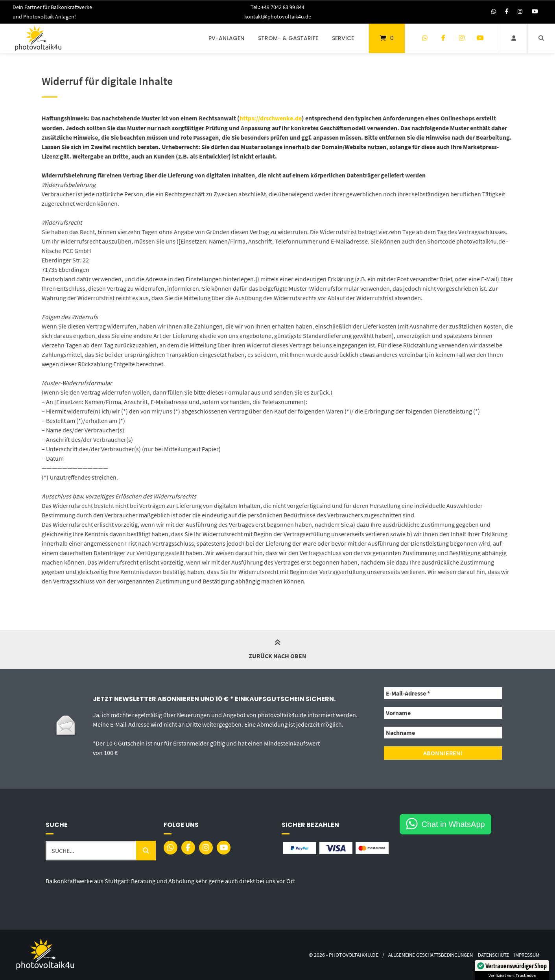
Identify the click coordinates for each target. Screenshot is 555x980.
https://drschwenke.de (271, 118)
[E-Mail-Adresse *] (443, 693)
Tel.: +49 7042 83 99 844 (277, 7)
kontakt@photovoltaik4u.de (277, 17)
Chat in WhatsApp (453, 823)
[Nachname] (443, 733)
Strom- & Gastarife (288, 38)
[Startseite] (38, 38)
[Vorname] (443, 713)
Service (343, 38)
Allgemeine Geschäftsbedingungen (420, 954)
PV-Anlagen (226, 38)
